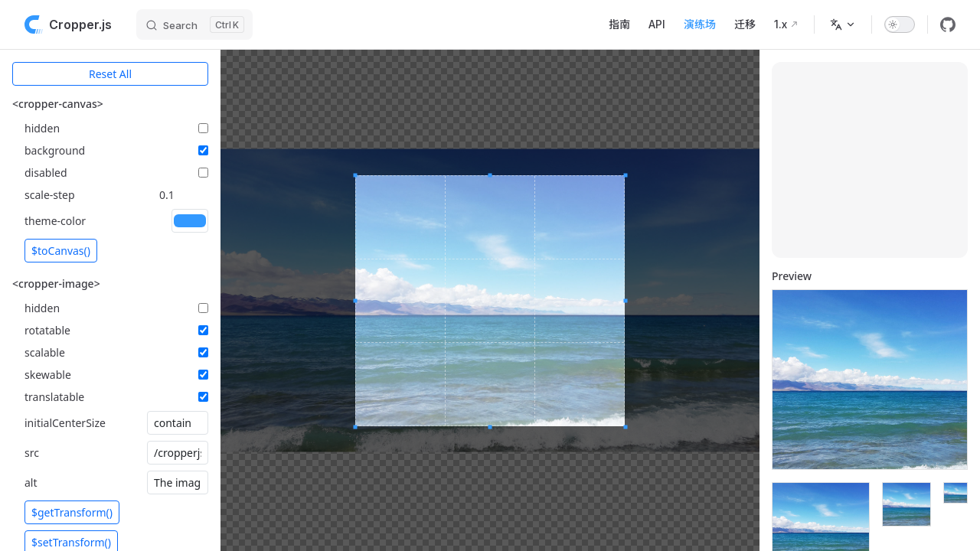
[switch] (900, 24)
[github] (948, 24)
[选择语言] (843, 24)
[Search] (194, 24)
